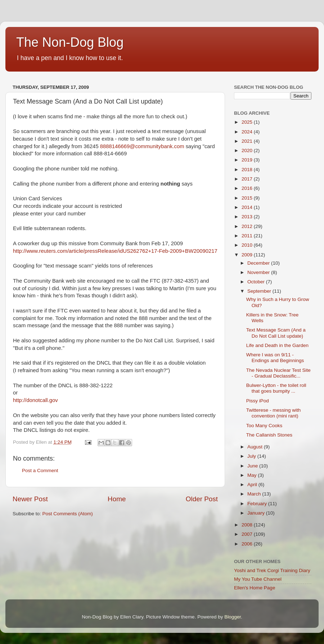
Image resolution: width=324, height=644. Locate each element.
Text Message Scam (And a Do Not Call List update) (276, 333)
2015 (248, 198)
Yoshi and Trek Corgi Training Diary (272, 570)
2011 (248, 236)
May (253, 475)
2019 (248, 160)
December (259, 263)
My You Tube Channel (258, 579)
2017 (248, 179)
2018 (248, 170)
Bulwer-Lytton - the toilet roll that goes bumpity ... (276, 388)
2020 (248, 150)
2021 (248, 141)
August (256, 447)
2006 (248, 544)
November (259, 272)
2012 (248, 226)
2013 (248, 217)
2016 (248, 188)
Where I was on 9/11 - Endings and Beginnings (275, 358)
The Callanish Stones (269, 435)
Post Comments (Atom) (68, 514)
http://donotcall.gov (35, 400)
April (253, 485)
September (260, 291)
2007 (248, 534)
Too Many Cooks (264, 426)
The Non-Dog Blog (70, 42)
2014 (248, 207)
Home (117, 499)
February (258, 504)
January (257, 513)
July (252, 456)
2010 (248, 245)
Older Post (202, 499)
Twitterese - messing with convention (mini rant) (274, 413)
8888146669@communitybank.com (142, 146)
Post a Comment (40, 471)
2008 (248, 525)
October (257, 282)
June (253, 466)
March (255, 494)
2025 (248, 122)
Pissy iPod (258, 401)
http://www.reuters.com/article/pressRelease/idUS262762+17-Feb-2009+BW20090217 (115, 251)
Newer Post (30, 499)
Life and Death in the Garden (277, 345)
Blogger (233, 617)
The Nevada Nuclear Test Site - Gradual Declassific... (278, 373)
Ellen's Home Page (255, 588)
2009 (248, 255)
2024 (248, 132)
